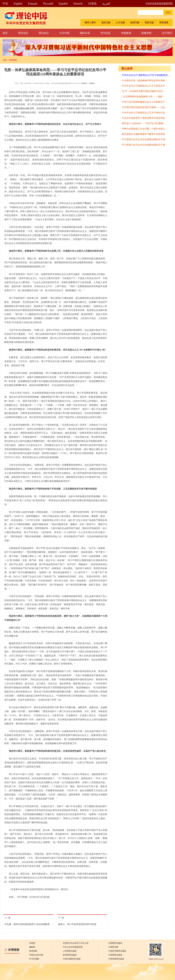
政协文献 (149, 23)
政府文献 (135, 23)
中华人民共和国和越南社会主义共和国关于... (144, 102)
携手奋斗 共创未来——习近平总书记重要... (143, 123)
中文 (5, 4)
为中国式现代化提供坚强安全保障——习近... (144, 107)
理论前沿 (44, 33)
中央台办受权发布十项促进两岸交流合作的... (144, 118)
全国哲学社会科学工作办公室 (76, 943)
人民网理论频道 (70, 951)
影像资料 (147, 33)
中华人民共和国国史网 (73, 947)
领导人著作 (90, 23)
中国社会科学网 (36, 955)
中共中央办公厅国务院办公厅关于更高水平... (144, 86)
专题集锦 (126, 33)
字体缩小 (92, 83)
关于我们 (167, 33)
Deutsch (78, 4)
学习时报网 (34, 959)
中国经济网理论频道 (117, 951)
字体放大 (84, 83)
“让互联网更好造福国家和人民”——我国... (143, 97)
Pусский (48, 4)
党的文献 (106, 23)
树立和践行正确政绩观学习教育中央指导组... (144, 134)
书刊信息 (105, 33)
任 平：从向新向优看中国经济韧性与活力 (143, 91)
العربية (106, 4)
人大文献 (120, 23)
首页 (5, 33)
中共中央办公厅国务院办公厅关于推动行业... (144, 113)
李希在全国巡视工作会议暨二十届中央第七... (144, 129)
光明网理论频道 (115, 943)
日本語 (92, 4)
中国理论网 (113, 947)
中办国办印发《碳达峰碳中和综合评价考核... (144, 80)
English (18, 4)
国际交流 (85, 33)
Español (63, 4)
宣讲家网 (33, 951)
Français (33, 4)
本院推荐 (13, 60)
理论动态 (23, 33)
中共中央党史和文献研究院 (159, 3)
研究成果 (164, 23)
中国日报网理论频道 (72, 959)
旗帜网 (32, 947)
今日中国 (64, 33)
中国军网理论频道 (116, 959)
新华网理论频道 (70, 955)
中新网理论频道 (115, 955)
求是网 (32, 943)
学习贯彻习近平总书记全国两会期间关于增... (144, 139)
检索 (168, 12)
